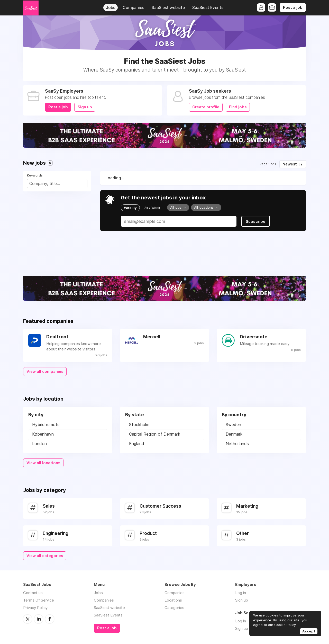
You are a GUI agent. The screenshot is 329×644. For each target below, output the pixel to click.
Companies (133, 8)
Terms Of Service (39, 600)
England (137, 444)
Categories (174, 608)
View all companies (45, 372)
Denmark (234, 434)
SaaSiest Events (208, 8)
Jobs (111, 8)
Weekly (130, 208)
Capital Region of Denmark (155, 434)
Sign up (85, 107)
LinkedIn (39, 619)
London (39, 444)
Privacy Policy (35, 608)
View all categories (45, 556)
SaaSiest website (168, 8)
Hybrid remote (46, 425)
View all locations (43, 463)
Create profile (206, 107)
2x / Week (152, 208)
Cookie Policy (285, 625)
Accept (309, 631)
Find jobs (238, 107)
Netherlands (237, 444)
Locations (173, 600)
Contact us (33, 593)
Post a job (293, 7)
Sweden (233, 425)
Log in (241, 593)
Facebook (50, 619)
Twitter (28, 619)
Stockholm (139, 425)
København (43, 434)
